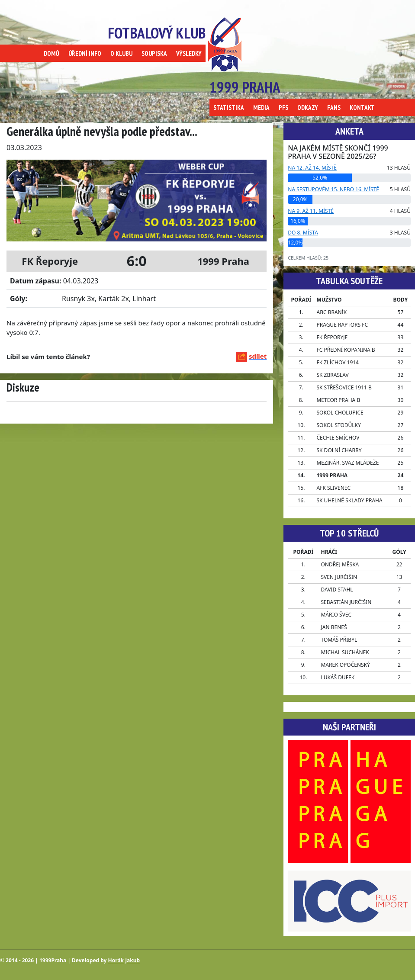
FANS (334, 108)
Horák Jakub (124, 960)
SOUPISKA (154, 53)
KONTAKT (362, 108)
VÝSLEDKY (189, 53)
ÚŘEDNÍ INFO (85, 53)
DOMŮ (51, 53)
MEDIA (261, 108)
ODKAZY (308, 108)
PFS (283, 108)
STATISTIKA (229, 108)
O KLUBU (121, 53)
